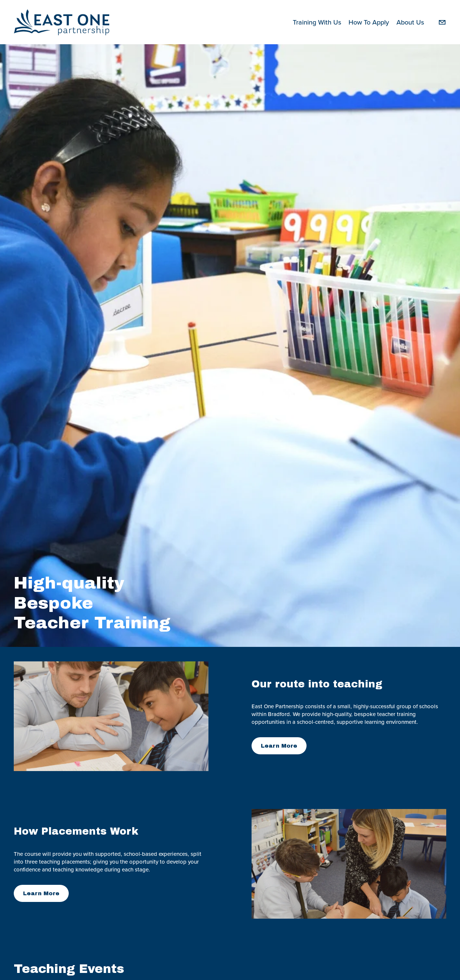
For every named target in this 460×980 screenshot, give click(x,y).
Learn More (279, 746)
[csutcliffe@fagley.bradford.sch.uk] (442, 22)
